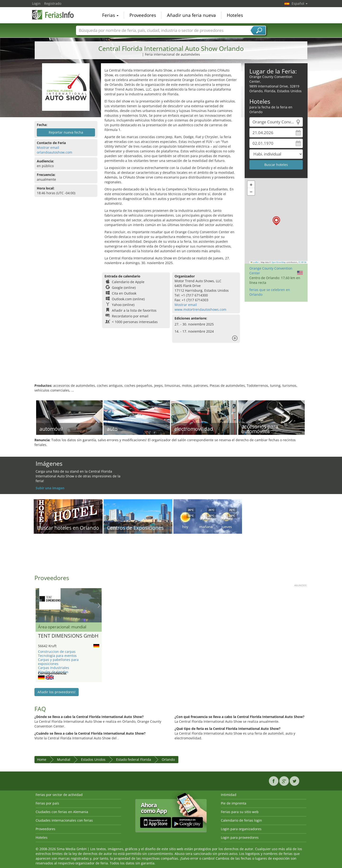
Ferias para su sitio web (240, 812)
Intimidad (229, 795)
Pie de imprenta (234, 803)
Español (300, 3)
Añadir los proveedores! (57, 692)
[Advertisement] (171, 368)
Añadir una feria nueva (191, 15)
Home (42, 759)
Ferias (110, 15)
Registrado (53, 3)
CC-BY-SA (302, 262)
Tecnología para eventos (57, 656)
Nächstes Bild (99, 605)
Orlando (168, 759)
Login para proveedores (240, 837)
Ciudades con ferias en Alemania (62, 812)
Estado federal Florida (134, 759)
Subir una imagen (50, 488)
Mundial (64, 759)
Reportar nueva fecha (66, 132)
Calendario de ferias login (241, 820)
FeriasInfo (56, 15)
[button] (276, 221)
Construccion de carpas (57, 652)
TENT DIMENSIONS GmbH (68, 636)
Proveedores (143, 15)
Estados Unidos (93, 759)
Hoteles (235, 15)
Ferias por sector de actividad (59, 795)
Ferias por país (47, 803)
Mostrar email (48, 148)
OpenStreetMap (279, 262)
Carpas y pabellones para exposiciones (58, 662)
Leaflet (255, 262)
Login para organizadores (241, 829)
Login (36, 3)
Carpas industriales (54, 668)
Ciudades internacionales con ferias (64, 820)
